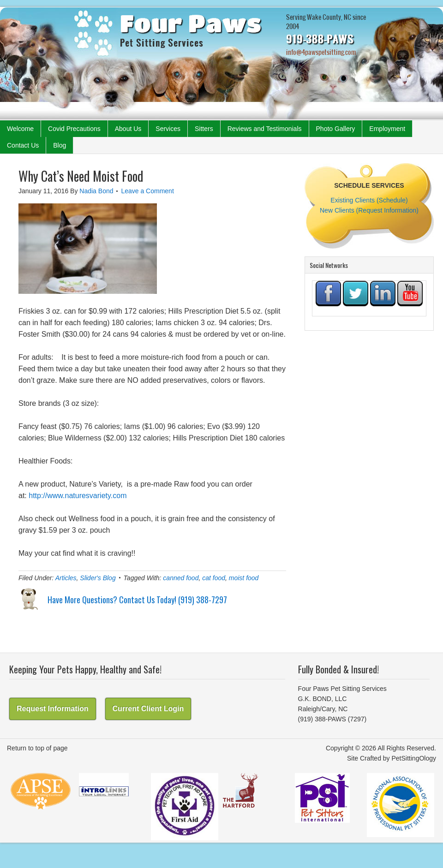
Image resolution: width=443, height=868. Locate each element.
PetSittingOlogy (414, 758)
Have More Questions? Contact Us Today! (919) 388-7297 (137, 600)
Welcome (20, 129)
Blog (60, 145)
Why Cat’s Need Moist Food (81, 176)
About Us (128, 129)
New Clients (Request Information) (369, 210)
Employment (387, 129)
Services (168, 129)
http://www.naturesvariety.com (78, 496)
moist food (244, 578)
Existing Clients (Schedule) (369, 200)
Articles (66, 578)
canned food (181, 578)
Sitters (204, 129)
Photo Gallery (336, 129)
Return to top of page (37, 748)
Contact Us (23, 145)
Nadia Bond (96, 191)
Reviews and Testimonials (265, 129)
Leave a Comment (147, 191)
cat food (214, 578)
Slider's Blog (98, 578)
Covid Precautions (74, 129)
